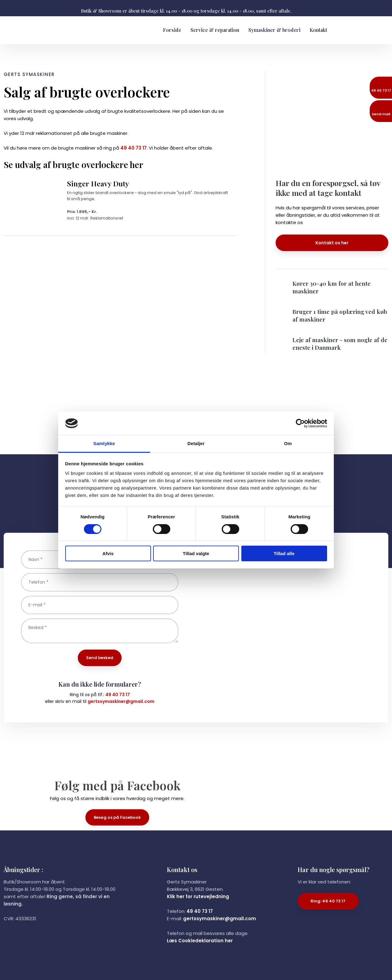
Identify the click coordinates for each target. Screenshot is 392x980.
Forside (172, 30)
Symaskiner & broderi (274, 30)
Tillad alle (284, 553)
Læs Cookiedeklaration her (200, 941)
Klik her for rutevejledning (198, 896)
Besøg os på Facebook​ (117, 817)
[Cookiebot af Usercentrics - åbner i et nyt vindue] (300, 423)
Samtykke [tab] (104, 443)
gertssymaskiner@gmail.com (121, 701)
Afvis (108, 553)
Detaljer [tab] (196, 443)
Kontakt (318, 30)
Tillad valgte (196, 553)
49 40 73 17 (134, 148)
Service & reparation (215, 30)
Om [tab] (288, 443)
